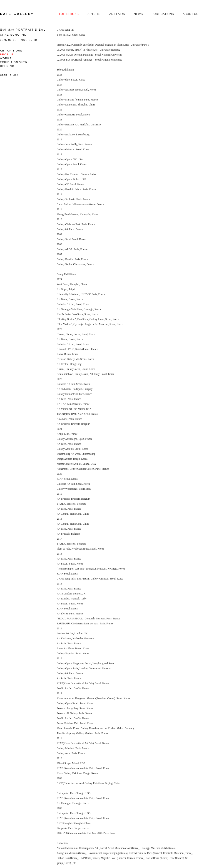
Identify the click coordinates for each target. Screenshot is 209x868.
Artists (94, 14)
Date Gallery (17, 14)
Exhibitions (69, 14)
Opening (7, 66)
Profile (7, 54)
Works (6, 58)
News (138, 14)
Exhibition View (14, 62)
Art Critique (11, 51)
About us (190, 14)
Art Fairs (117, 14)
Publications (163, 14)
